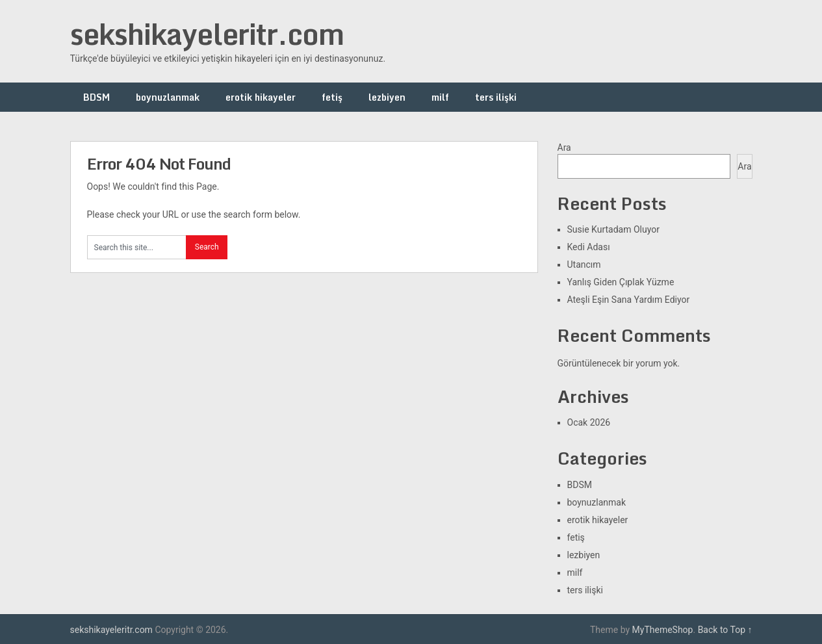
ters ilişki (496, 97)
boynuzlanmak (168, 97)
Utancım (584, 264)
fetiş (332, 97)
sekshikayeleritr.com (207, 34)
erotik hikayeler (261, 97)
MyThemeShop (663, 630)
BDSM (96, 97)
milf (440, 97)
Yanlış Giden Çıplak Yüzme (621, 282)
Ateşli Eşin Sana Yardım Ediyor (629, 300)
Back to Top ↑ (725, 630)
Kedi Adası (589, 247)
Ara (564, 148)
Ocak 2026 (589, 422)
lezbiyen (387, 97)
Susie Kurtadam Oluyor (613, 229)
